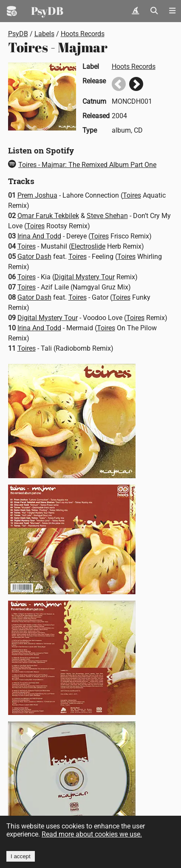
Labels (44, 34)
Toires (132, 195)
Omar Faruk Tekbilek (48, 216)
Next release (136, 84)
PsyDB (47, 11)
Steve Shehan (107, 216)
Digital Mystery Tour (85, 277)
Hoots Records (83, 34)
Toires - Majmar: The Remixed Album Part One (82, 165)
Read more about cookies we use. (92, 834)
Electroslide (88, 246)
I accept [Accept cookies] (21, 856)
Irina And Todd (39, 236)
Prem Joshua (37, 195)
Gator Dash (34, 257)
